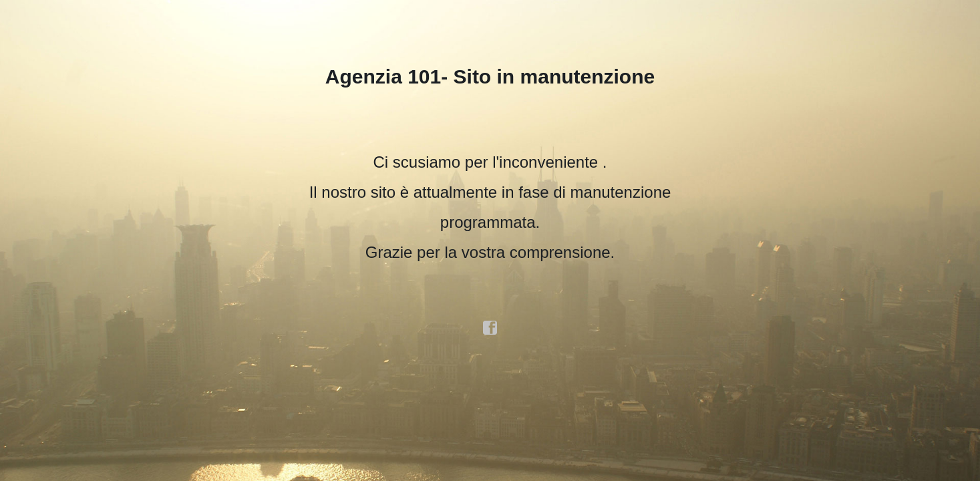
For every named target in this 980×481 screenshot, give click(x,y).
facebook (490, 328)
